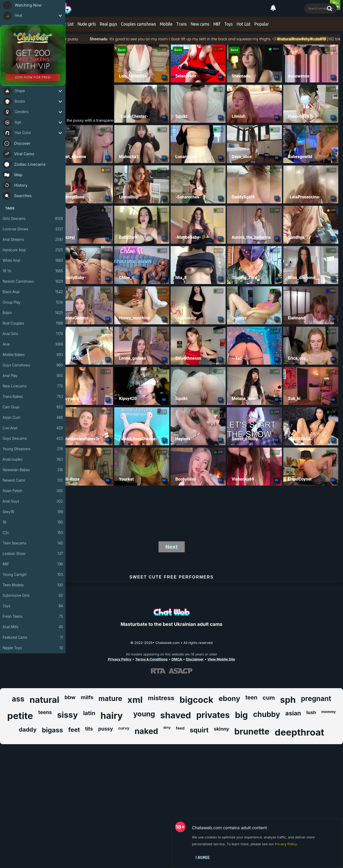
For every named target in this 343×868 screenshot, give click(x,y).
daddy (28, 730)
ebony (229, 699)
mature (110, 699)
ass (18, 699)
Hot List (67, 24)
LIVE (164, 49)
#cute (332, 39)
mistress (161, 698)
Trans (181, 24)
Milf (217, 24)
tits (89, 729)
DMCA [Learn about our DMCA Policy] (177, 659)
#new (314, 39)
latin (89, 713)
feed (180, 728)
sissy (67, 715)
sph (288, 700)
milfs (87, 697)
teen (251, 697)
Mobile (166, 24)
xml (135, 700)
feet (74, 730)
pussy (106, 729)
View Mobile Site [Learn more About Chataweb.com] (221, 659)
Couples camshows (138, 24)
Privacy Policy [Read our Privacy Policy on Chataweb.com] (120, 659)
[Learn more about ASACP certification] (181, 671)
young (144, 714)
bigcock (196, 700)
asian (293, 713)
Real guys (108, 24)
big (241, 715)
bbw (70, 697)
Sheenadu (116, 39)
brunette (252, 731)
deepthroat (299, 732)
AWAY (276, 49)
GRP (277, 89)
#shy (323, 39)
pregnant (316, 699)
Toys (228, 24)
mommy (328, 712)
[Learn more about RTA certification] (158, 671)
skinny (221, 729)
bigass (53, 730)
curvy (124, 728)
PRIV (277, 251)
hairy (112, 716)
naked (146, 731)
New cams (200, 24)
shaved (176, 715)
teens (45, 712)
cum (269, 698)
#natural (302, 39)
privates (213, 715)
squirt (199, 730)
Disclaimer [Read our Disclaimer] (195, 659)
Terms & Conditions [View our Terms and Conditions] (151, 659)
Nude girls (87, 24)
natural (44, 700)
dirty (167, 728)
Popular (262, 24)
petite (20, 716)
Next (171, 547)
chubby (267, 714)
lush (311, 712)
